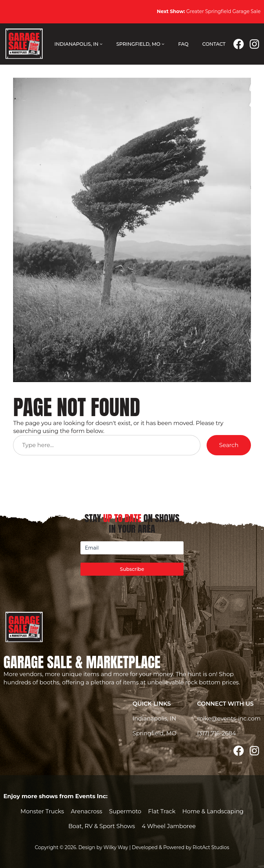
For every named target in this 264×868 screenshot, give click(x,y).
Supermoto (125, 811)
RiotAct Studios (211, 847)
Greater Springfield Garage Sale (209, 11)
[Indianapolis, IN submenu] (101, 44)
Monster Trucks (42, 811)
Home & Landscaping (213, 811)
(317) (204, 733)
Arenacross (86, 811)
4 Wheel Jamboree (169, 826)
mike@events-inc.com (229, 718)
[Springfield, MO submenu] (163, 44)
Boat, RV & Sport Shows (102, 826)
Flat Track (162, 811)
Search (229, 445)
